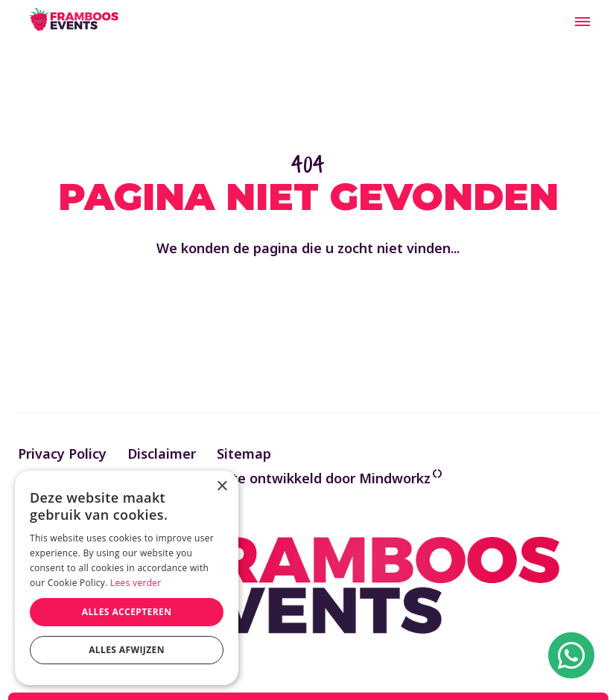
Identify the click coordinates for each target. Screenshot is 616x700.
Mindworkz (395, 478)
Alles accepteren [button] (127, 612)
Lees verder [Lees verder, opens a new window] (136, 583)
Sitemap (244, 454)
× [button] (222, 487)
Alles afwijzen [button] (127, 650)
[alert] (127, 578)
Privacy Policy (62, 454)
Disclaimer (162, 454)
